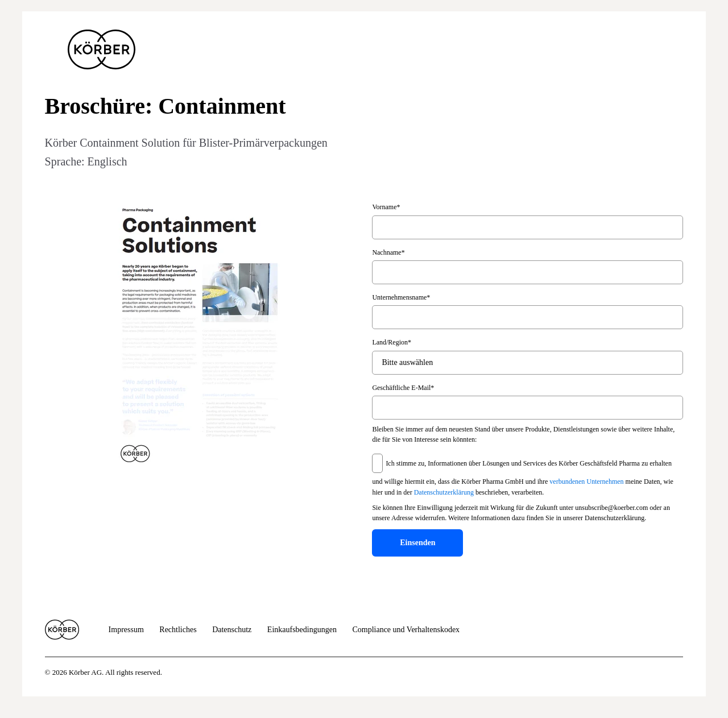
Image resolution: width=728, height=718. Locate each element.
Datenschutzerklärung (444, 493)
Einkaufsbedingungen (302, 630)
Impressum (126, 630)
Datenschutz (232, 630)
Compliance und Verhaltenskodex (406, 630)
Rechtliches (178, 630)
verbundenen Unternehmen (586, 482)
